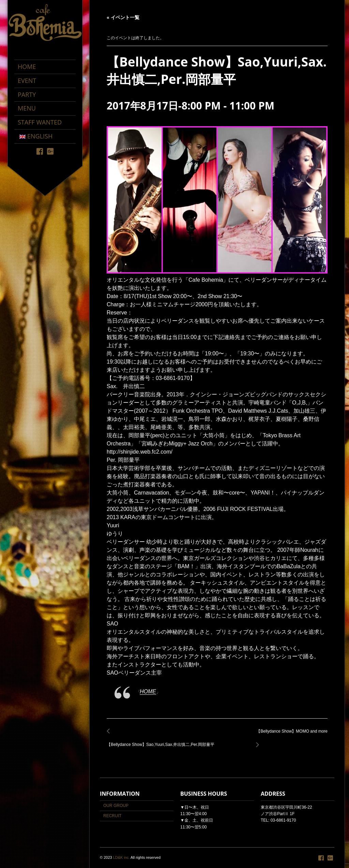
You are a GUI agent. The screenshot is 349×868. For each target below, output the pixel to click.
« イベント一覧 (123, 17)
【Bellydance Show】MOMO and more (290, 735)
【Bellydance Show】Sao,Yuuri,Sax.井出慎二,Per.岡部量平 (162, 741)
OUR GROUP (116, 806)
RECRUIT (112, 816)
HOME (148, 692)
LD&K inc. (122, 857)
